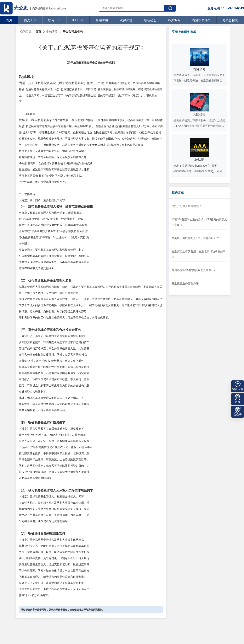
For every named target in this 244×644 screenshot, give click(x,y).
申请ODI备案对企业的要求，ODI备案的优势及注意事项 (199, 222)
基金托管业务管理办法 (185, 283)
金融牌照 (102, 20)
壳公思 (14, 8)
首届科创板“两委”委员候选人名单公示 (194, 270)
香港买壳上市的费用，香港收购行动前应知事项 (199, 254)
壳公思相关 (230, 20)
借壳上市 (30, 20)
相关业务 (174, 20)
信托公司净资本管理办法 (186, 206)
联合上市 (54, 20)
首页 (9, 20)
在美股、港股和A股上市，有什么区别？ (195, 238)
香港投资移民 (201, 20)
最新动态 (150, 20)
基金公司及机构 (73, 32)
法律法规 (126, 20)
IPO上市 (78, 20)
